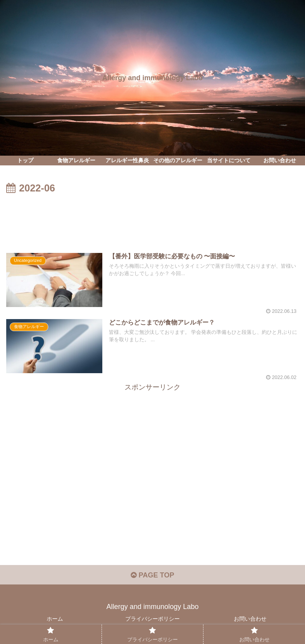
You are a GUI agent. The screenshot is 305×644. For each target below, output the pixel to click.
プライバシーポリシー (152, 619)
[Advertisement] (152, 218)
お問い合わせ (250, 619)
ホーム (55, 619)
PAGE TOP (152, 575)
